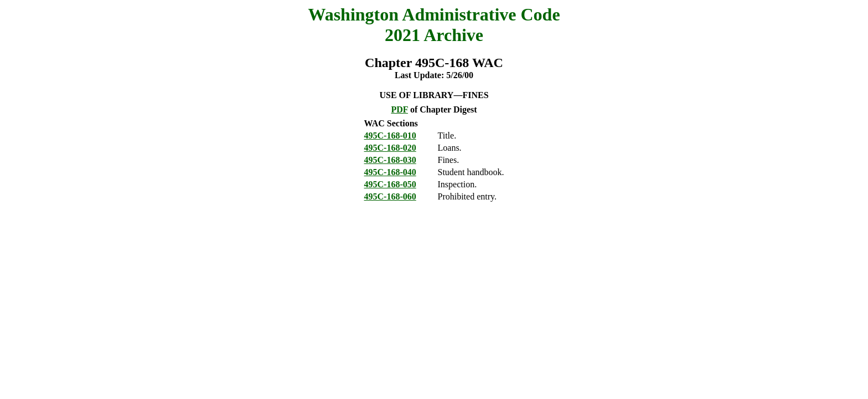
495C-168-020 (390, 148)
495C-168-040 (390, 172)
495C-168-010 (390, 135)
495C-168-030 (390, 160)
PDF (399, 109)
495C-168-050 (390, 184)
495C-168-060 (390, 196)
